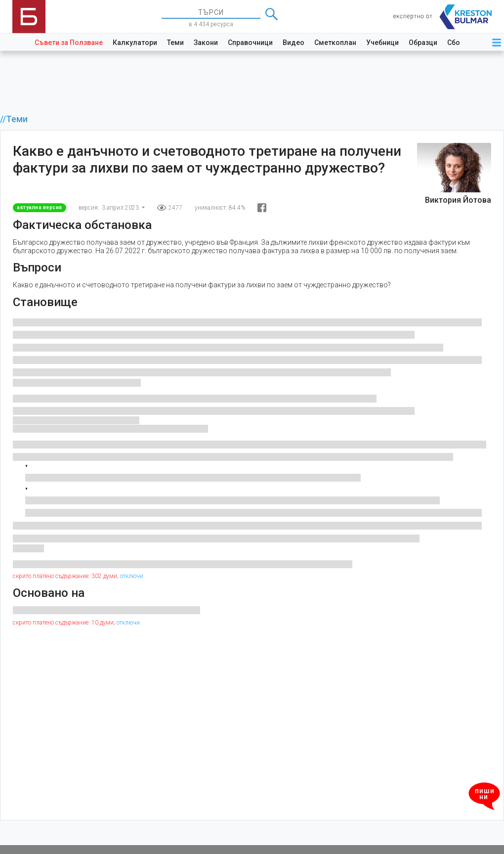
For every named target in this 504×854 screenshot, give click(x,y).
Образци (423, 43)
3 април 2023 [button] (121, 208)
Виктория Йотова (458, 200)
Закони (206, 43)
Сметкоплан (335, 43)
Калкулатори (135, 43)
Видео (294, 43)
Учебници (382, 43)
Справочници (250, 43)
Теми (175, 43)
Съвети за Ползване (69, 43)
